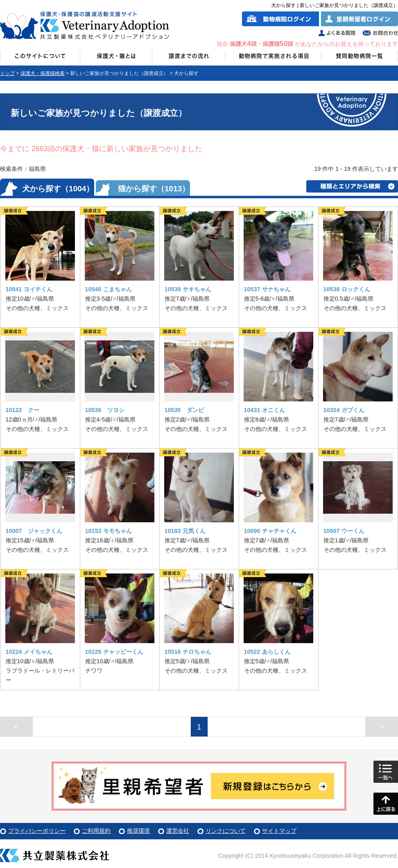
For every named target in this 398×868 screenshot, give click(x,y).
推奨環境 (138, 831)
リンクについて (226, 831)
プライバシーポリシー (37, 831)
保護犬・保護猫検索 (43, 73)
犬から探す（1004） (58, 189)
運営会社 (178, 831)
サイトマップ (279, 831)
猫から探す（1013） (154, 189)
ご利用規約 (96, 831)
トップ (7, 73)
